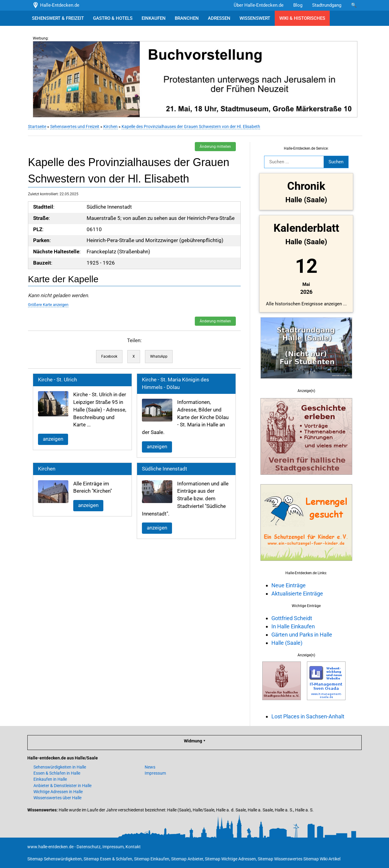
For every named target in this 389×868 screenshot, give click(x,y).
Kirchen (110, 127)
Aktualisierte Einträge (297, 594)
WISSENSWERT (255, 18)
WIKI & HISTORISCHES (302, 18)
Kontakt (133, 847)
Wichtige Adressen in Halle (58, 792)
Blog (298, 5)
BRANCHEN (187, 18)
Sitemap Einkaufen (152, 859)
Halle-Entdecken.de (56, 5)
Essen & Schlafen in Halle (57, 773)
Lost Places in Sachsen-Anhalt (307, 716)
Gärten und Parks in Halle (301, 635)
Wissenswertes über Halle (57, 798)
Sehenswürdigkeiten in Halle (60, 767)
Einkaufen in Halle (50, 779)
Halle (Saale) (286, 643)
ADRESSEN (219, 18)
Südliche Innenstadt (164, 469)
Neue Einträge (288, 585)
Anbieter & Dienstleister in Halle (62, 786)
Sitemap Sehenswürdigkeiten (55, 859)
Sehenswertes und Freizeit (74, 127)
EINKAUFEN (154, 18)
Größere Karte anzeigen (48, 305)
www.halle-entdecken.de (50, 847)
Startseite (36, 127)
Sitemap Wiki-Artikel (322, 859)
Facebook (109, 356)
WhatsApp (158, 356)
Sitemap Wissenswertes (280, 859)
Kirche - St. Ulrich (57, 380)
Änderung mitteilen (215, 147)
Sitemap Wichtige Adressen (230, 859)
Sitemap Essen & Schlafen (108, 859)
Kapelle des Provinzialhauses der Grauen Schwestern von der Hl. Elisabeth (190, 127)
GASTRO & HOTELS (113, 18)
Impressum (155, 773)
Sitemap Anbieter (187, 859)
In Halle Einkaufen (293, 626)
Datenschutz (89, 847)
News (150, 767)
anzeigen (52, 439)
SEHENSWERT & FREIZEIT (58, 18)
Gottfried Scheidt (291, 618)
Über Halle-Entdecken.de (259, 5)
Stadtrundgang (327, 5)
